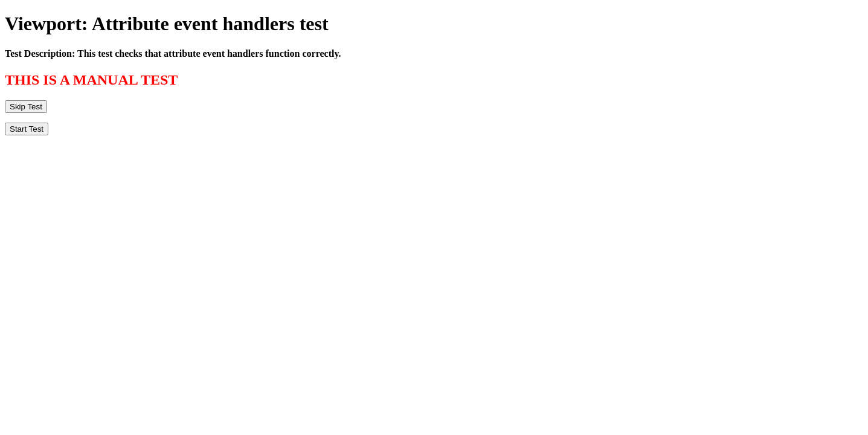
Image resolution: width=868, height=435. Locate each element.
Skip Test (26, 107)
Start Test (27, 129)
